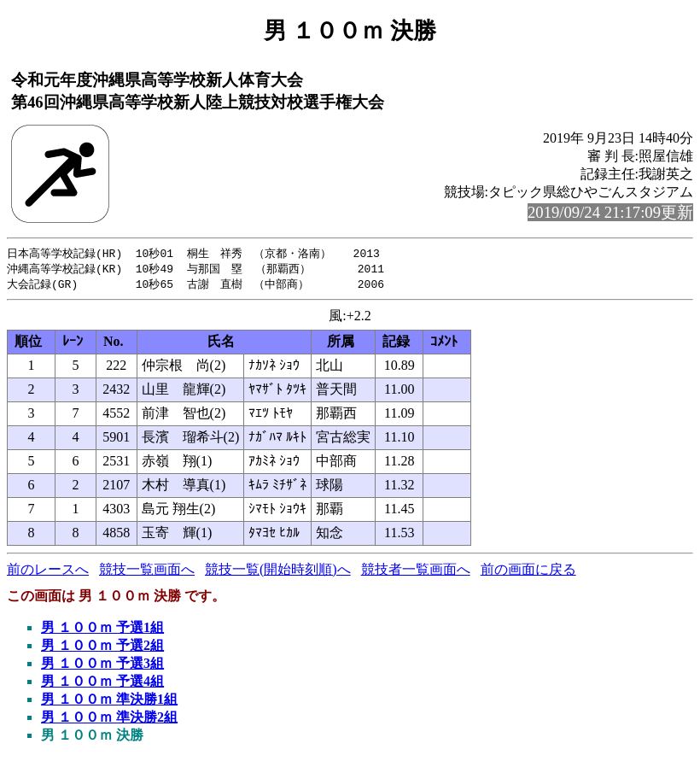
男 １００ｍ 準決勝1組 (109, 702)
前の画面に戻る (528, 572)
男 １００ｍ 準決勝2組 (109, 720)
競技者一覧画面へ (416, 572)
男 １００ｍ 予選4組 (102, 684)
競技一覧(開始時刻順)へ (278, 572)
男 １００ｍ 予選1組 (102, 630)
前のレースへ (48, 572)
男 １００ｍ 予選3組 (102, 666)
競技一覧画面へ (147, 572)
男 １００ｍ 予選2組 (102, 648)
